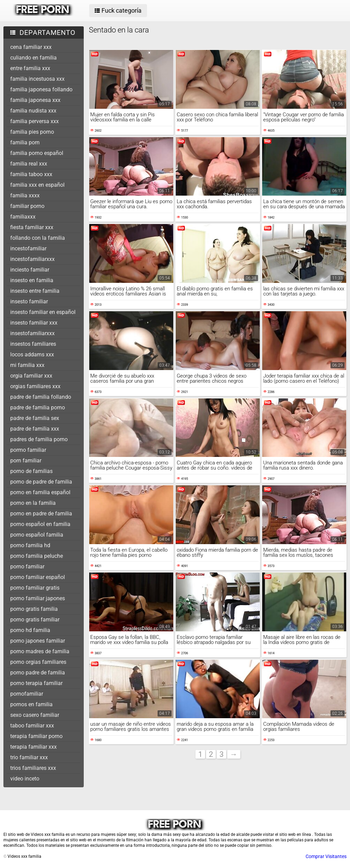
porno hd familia (30, 630)
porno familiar (27, 567)
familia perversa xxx (35, 121)
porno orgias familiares (38, 662)
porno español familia (37, 535)
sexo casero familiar (35, 715)
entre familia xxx (30, 68)
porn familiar (26, 461)
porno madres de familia (40, 651)
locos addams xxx (32, 354)
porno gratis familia (34, 609)
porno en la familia (33, 503)
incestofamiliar (28, 248)
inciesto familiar (30, 270)
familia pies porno (32, 132)
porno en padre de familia (41, 514)
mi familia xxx (27, 365)
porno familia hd (30, 545)
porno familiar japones (38, 598)
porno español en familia (40, 524)
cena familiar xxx (31, 47)
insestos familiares (33, 344)
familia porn (25, 142)
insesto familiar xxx (34, 323)
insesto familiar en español (43, 312)
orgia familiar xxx (31, 376)
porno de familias (31, 471)
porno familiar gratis (35, 588)
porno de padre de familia (41, 482)
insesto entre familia (35, 291)
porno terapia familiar (36, 683)
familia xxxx (25, 195)
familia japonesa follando (41, 89)
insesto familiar (29, 301)
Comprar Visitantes (326, 856)
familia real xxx (29, 164)
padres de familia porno (39, 439)
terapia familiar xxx (33, 747)
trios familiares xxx (33, 768)
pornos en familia (31, 704)
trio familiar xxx (29, 757)
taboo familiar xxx (32, 726)
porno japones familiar (38, 641)
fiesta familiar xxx (32, 227)
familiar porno (27, 206)
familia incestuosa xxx (37, 79)
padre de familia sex (35, 418)
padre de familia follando (41, 397)
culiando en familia (33, 58)
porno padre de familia (38, 673)
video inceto (25, 779)
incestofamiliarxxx (32, 259)
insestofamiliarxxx (32, 333)
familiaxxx (23, 217)
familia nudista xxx (33, 111)
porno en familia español (40, 492)
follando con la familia (38, 238)
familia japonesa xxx (35, 100)
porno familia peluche (37, 556)
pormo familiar (28, 450)
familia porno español (37, 153)
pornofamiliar (27, 694)
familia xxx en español (37, 185)
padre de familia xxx (35, 429)
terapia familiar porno (36, 736)
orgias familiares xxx (35, 386)
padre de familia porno (38, 407)
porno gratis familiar (35, 620)
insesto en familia (32, 280)
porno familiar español (38, 577)
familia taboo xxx (31, 174)
